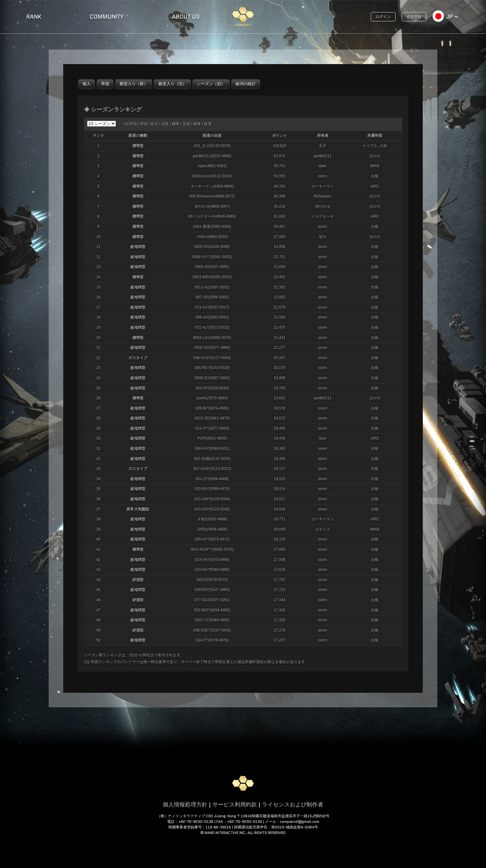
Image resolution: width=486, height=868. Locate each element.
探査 (208, 124)
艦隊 (176, 124)
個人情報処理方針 (185, 805)
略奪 (197, 124)
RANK (34, 17)
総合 (154, 124)
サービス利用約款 (235, 805)
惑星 (165, 124)
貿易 (187, 124)
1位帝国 (130, 124)
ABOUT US (186, 17)
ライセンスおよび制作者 (293, 805)
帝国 (144, 124)
